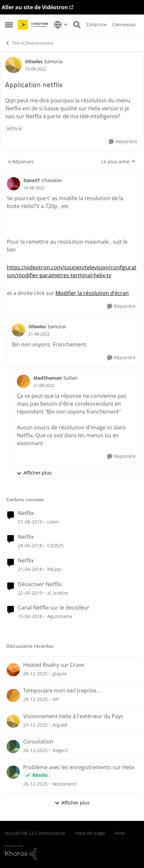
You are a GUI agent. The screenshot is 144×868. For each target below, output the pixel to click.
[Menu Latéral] (9, 25)
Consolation (38, 742)
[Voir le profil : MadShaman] (23, 381)
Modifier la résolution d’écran (92, 293)
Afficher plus (34, 473)
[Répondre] (123, 142)
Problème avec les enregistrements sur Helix (79, 767)
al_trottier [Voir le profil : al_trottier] (58, 593)
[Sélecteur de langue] (61, 25)
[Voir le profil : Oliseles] (14, 65)
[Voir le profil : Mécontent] (13, 772)
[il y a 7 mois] (35, 674)
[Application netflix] (34, 188)
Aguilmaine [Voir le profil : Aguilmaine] (60, 616)
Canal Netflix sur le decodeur (54, 608)
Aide (120, 833)
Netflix (26, 513)
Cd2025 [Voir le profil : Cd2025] (55, 545)
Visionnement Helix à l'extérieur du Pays (73, 716)
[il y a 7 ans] (30, 522)
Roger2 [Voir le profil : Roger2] (60, 750)
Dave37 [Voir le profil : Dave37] (32, 180)
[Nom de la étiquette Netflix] (14, 129)
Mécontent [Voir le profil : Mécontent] (64, 784)
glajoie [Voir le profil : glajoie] (60, 674)
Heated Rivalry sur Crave (54, 665)
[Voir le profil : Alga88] (13, 721)
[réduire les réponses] (72, 175)
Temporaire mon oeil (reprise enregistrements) (60, 691)
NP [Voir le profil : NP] (56, 699)
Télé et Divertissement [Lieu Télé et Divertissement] (29, 43)
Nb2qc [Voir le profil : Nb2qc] (54, 569)
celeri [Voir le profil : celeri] (53, 522)
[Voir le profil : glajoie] (13, 670)
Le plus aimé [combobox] (119, 162)
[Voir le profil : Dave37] (14, 184)
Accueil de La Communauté (35, 833)
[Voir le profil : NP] (13, 695)
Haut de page (90, 833)
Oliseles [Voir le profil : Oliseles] (34, 61)
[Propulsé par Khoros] (72, 852)
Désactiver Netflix (40, 584)
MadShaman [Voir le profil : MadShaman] (48, 378)
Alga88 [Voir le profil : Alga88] (60, 725)
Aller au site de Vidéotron (35, 7)
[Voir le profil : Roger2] (13, 746)
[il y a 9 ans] (30, 545)
